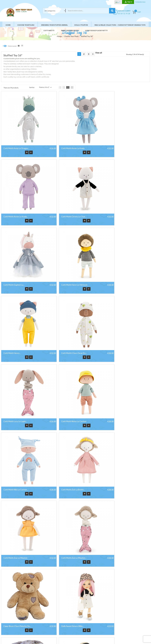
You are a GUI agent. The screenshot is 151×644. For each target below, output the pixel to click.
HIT (29, 639)
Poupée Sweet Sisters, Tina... (66, 515)
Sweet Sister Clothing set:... (66, 577)
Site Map (88, 626)
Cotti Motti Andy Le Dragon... (16, 142)
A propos (88, 618)
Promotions (59, 610)
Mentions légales (91, 612)
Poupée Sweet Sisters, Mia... (16, 515)
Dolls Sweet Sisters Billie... (15, 453)
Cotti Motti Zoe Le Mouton (15, 391)
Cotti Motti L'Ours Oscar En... (67, 267)
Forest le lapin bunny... (64, 453)
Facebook (6, 622)
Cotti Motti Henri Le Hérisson (117, 204)
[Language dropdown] (117, 2)
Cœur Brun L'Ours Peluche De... (118, 391)
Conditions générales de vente (95, 615)
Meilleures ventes (62, 615)
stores (87, 629)
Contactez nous (140, 2)
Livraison (88, 610)
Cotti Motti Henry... (12, 267)
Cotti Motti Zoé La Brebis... (116, 329)
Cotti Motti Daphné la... (64, 204)
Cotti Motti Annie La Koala (65, 142)
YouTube (11, 622)
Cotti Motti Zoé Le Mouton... (67, 391)
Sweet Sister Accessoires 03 (16, 577)
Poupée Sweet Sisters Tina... (116, 453)
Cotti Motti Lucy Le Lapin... (116, 267)
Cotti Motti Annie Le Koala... (116, 142)
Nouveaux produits (62, 612)
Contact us (88, 624)
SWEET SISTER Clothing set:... (118, 577)
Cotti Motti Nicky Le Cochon (16, 329)
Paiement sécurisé (91, 621)
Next (93, 54)
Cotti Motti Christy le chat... (16, 204)
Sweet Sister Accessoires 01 (116, 515)
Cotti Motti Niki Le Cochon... (66, 329)
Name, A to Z (46, 87)
